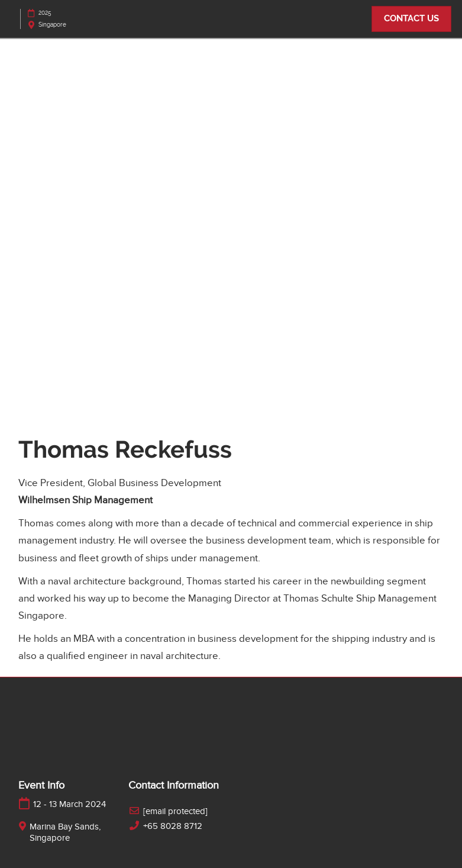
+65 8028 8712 (173, 826)
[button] (411, 19)
